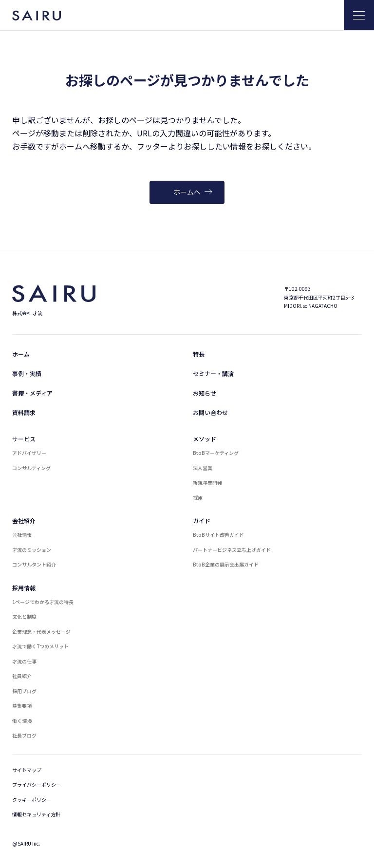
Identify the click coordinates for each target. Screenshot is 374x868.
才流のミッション (32, 550)
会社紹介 (24, 520)
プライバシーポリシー (37, 784)
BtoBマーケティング (216, 453)
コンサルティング (31, 468)
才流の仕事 (24, 661)
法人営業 (203, 468)
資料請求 (24, 412)
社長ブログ (24, 735)
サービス (24, 439)
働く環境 (22, 721)
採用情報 (24, 588)
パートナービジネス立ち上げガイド (232, 550)
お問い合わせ (210, 412)
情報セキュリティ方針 (36, 814)
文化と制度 (24, 616)
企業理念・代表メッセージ (41, 632)
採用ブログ (24, 691)
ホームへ (193, 192)
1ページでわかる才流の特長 (43, 602)
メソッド (205, 439)
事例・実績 (27, 373)
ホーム (21, 354)
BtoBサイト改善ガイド (218, 535)
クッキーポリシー (32, 800)
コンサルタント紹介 (34, 564)
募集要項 (22, 706)
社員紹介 (22, 676)
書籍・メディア (32, 393)
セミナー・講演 (213, 373)
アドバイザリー (29, 453)
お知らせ (205, 393)
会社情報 (22, 535)
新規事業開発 (207, 482)
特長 (199, 354)
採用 (198, 498)
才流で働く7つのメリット (40, 646)
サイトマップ (27, 770)
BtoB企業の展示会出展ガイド (226, 564)
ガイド (202, 520)
